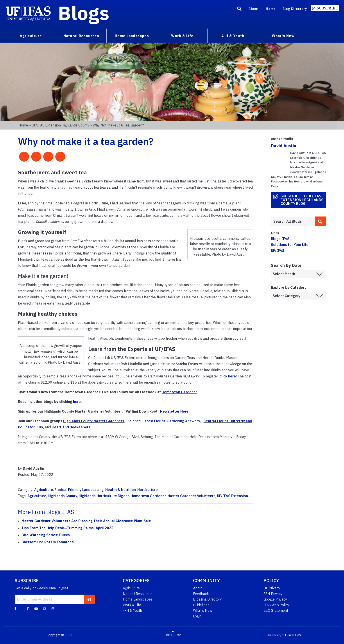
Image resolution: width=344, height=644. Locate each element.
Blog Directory (295, 9)
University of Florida (281, 635)
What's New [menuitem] (283, 36)
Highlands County (63, 496)
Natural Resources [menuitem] (81, 36)
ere (78, 402)
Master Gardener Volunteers (191, 496)
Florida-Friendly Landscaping (79, 490)
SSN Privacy (273, 594)
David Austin (284, 146)
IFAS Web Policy (276, 605)
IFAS (298, 635)
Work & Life (132, 605)
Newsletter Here (174, 411)
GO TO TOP (173, 635)
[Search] (239, 9)
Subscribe (327, 8)
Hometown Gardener (179, 392)
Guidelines (201, 605)
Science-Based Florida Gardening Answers (164, 421)
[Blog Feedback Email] (45, 608)
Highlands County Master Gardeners (94, 421)
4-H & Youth (132, 610)
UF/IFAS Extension (232, 496)
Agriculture (44, 490)
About (254, 9)
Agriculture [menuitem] (31, 36)
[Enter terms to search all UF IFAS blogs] (293, 221)
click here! (228, 376)
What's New (203, 610)
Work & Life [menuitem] (182, 36)
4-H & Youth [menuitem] (233, 36)
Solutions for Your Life (290, 245)
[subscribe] (89, 599)
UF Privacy (272, 588)
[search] (321, 221)
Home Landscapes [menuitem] (132, 36)
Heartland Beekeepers (71, 427)
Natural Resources (138, 594)
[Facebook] (15, 608)
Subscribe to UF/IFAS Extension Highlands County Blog (302, 200)
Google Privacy (275, 599)
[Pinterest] (28, 608)
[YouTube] (36, 608)
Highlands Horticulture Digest (104, 496)
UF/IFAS (278, 251)
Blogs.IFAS (280, 239)
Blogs (84, 13)
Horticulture (148, 490)
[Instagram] (53, 608)
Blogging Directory (207, 599)
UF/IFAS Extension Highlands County (60, 125)
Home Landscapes (138, 599)
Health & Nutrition (121, 490)
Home (271, 9)
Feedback (201, 594)
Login (197, 616)
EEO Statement (276, 610)
